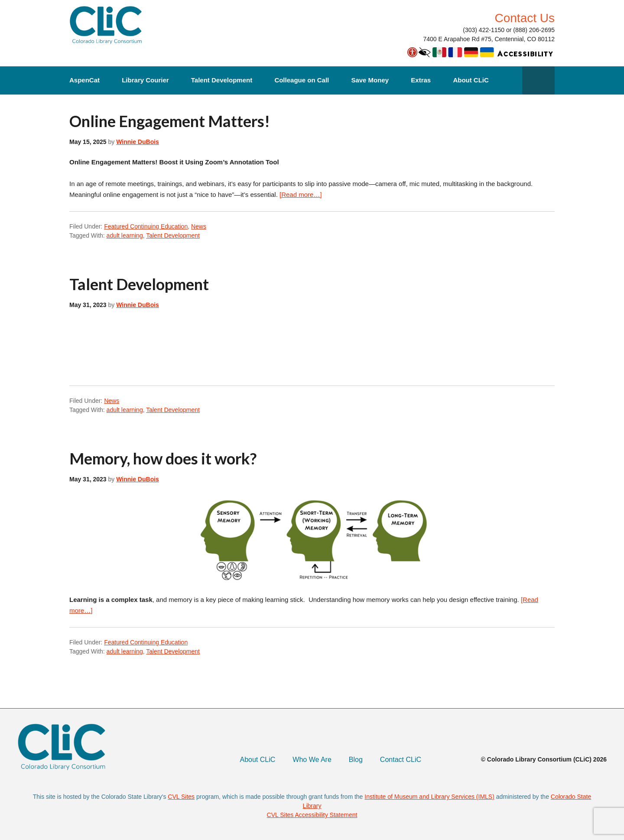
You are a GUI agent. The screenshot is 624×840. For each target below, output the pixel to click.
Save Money (370, 80)
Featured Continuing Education (146, 226)
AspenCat (84, 80)
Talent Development (222, 80)
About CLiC (471, 80)
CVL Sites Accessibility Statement (312, 815)
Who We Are (312, 760)
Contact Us (525, 18)
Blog (356, 760)
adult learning (125, 235)
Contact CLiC (401, 760)
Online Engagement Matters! (170, 121)
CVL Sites (181, 797)
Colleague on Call (302, 80)
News (199, 226)
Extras (421, 80)
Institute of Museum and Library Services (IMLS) (429, 797)
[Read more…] (301, 194)
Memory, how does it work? (163, 458)
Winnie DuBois (138, 142)
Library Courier (145, 80)
